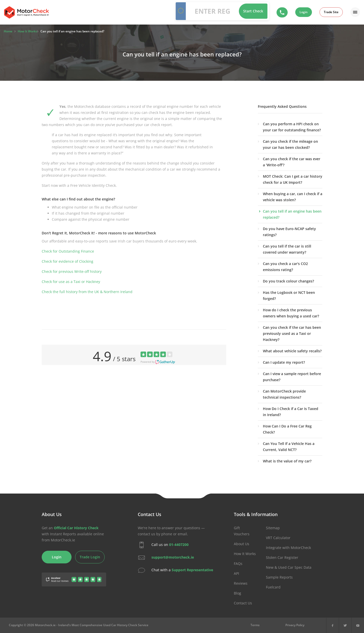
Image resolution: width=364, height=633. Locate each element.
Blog (237, 593)
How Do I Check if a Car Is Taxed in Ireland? (291, 412)
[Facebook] (333, 625)
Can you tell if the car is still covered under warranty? (287, 249)
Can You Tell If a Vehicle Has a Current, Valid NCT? (289, 447)
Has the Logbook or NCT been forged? (289, 295)
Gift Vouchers (242, 531)
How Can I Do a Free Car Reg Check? (287, 429)
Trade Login (90, 557)
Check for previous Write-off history (72, 271)
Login (304, 12)
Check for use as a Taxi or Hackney (71, 282)
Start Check (253, 11)
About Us (242, 544)
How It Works (245, 554)
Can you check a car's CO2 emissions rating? (285, 267)
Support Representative (192, 570)
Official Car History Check (76, 528)
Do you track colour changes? (288, 281)
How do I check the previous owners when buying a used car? (291, 313)
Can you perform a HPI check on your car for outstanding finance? (292, 127)
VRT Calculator (278, 538)
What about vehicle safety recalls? (292, 351)
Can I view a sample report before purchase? (292, 377)
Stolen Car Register (282, 557)
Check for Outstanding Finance (68, 251)
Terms (255, 625)
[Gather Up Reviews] (74, 576)
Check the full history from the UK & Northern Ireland (87, 292)
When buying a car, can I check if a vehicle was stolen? (293, 197)
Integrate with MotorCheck (288, 548)
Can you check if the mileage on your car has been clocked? (290, 144)
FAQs (238, 564)
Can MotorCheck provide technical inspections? (284, 394)
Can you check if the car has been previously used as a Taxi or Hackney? (292, 333)
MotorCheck (26, 12)
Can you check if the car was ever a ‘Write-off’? (292, 162)
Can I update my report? (284, 362)
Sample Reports (279, 577)
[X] (345, 625)
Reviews (241, 583)
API (236, 573)
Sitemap (273, 528)
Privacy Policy (295, 625)
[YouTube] (358, 625)
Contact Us (243, 603)
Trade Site (331, 12)
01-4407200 (179, 545)
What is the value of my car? (287, 461)
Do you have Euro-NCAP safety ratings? (289, 232)
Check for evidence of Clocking (67, 261)
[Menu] (355, 12)
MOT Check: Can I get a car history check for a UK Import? (293, 179)
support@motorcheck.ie (173, 557)
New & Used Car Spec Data (289, 567)
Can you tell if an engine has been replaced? (292, 214)
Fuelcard (273, 587)
